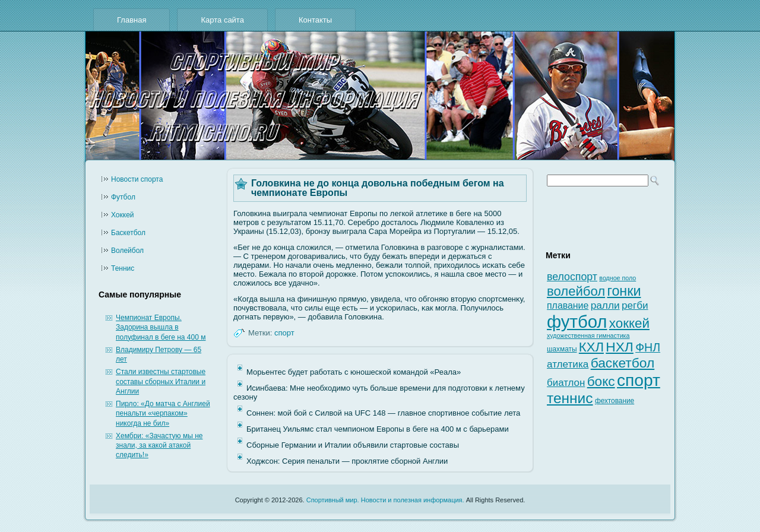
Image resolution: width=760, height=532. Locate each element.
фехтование (615, 401)
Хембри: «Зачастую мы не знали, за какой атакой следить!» (159, 446)
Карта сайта (222, 20)
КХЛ (591, 347)
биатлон (566, 383)
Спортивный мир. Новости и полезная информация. (385, 500)
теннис (570, 398)
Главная (132, 20)
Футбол (123, 197)
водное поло (617, 278)
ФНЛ (648, 347)
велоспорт (572, 277)
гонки (624, 291)
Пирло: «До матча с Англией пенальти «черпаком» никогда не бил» (163, 414)
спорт (284, 333)
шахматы (562, 349)
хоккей (629, 323)
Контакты (315, 20)
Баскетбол (128, 233)
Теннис (123, 268)
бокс (601, 381)
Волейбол (127, 251)
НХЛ (620, 347)
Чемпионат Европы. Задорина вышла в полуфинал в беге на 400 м (161, 327)
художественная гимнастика (588, 335)
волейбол (576, 291)
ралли (605, 305)
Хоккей (123, 215)
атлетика (568, 364)
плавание (568, 305)
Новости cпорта (137, 179)
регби (635, 305)
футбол (577, 322)
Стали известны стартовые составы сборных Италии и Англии (161, 381)
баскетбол (623, 363)
